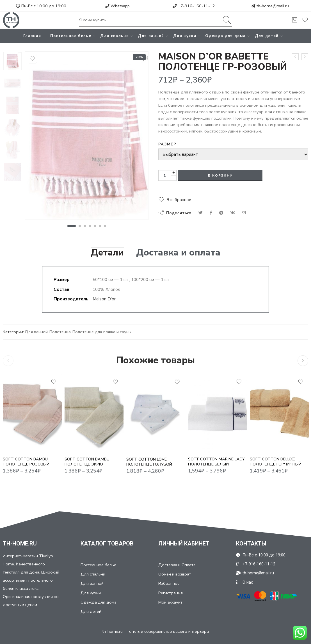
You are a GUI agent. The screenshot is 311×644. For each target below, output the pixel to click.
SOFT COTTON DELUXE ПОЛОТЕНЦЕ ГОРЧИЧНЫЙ (276, 462)
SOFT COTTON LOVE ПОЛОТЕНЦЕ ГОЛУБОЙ (149, 467)
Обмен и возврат (175, 574)
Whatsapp (117, 6)
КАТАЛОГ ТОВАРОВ (107, 543)
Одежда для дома (225, 36)
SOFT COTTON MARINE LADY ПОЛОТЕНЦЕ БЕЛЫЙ (216, 462)
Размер (167, 144)
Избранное (169, 583)
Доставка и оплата (178, 253)
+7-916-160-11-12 (194, 6)
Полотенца (60, 332)
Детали (107, 253)
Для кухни (185, 36)
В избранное (179, 200)
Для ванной (151, 36)
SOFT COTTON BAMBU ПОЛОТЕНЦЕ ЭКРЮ (87, 466)
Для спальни (115, 36)
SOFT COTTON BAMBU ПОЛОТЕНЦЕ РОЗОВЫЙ (26, 465)
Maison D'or (104, 299)
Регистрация (171, 593)
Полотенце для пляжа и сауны (102, 332)
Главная (32, 36)
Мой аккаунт (170, 602)
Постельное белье (71, 36)
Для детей (267, 36)
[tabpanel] (87, 137)
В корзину (220, 175)
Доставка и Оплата (177, 565)
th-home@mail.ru (273, 6)
